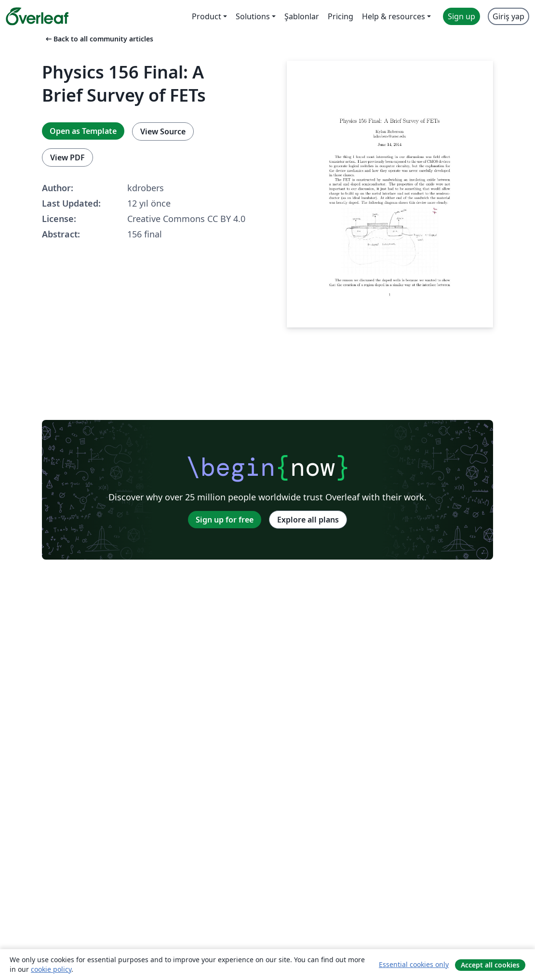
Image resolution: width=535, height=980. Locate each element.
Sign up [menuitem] (461, 16)
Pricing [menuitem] (341, 16)
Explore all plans (308, 520)
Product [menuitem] (207, 16)
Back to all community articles (99, 39)
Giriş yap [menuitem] (508, 16)
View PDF (67, 157)
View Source (163, 131)
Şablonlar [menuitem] (302, 16)
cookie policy (51, 969)
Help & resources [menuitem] (394, 16)
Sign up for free (225, 520)
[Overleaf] (37, 16)
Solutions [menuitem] (253, 16)
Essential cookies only (414, 964)
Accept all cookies (490, 965)
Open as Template (83, 131)
